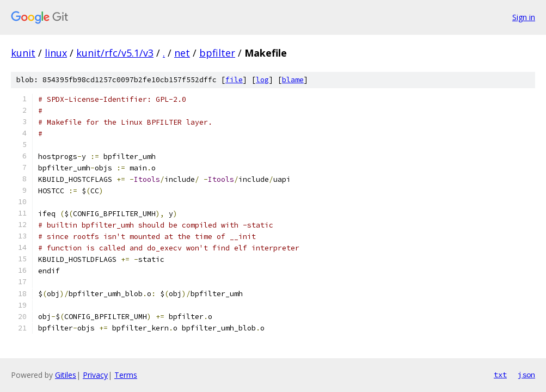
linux (56, 53)
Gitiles (66, 375)
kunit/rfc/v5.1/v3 (115, 53)
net (182, 53)
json (526, 375)
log (262, 80)
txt (500, 375)
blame (293, 80)
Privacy (95, 375)
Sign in (524, 17)
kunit (23, 53)
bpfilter (217, 53)
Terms (126, 375)
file (234, 80)
